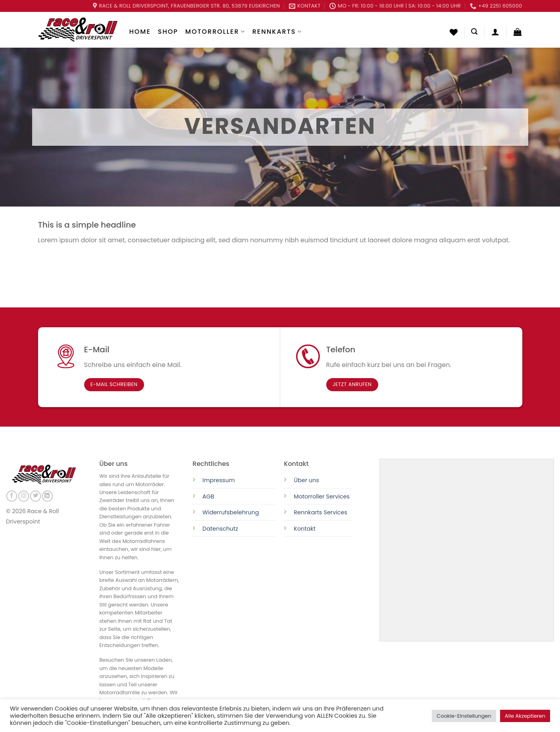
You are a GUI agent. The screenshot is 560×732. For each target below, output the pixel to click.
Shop (168, 32)
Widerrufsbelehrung (231, 512)
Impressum (218, 480)
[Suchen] (474, 32)
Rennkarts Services (320, 512)
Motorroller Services (322, 496)
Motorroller (215, 32)
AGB (208, 496)
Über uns (306, 480)
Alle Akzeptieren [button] (525, 716)
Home (140, 32)
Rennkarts (277, 32)
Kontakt (305, 529)
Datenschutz (221, 529)
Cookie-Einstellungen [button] (464, 716)
